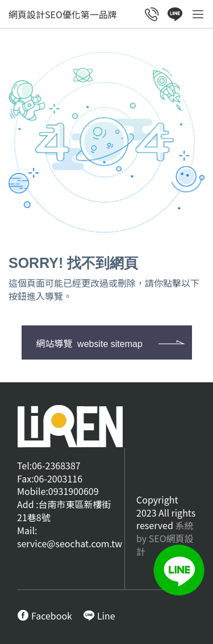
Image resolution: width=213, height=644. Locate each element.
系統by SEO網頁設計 (165, 538)
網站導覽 (89, 343)
